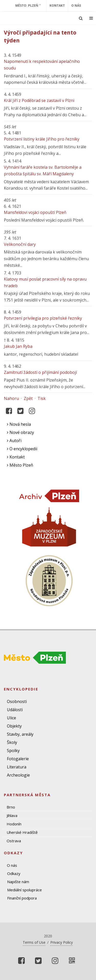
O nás (76, 5)
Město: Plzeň (28, 5)
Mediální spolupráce (25, 890)
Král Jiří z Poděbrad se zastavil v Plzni (39, 100)
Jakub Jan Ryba (18, 346)
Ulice (11, 718)
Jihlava (12, 815)
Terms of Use (34, 942)
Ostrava (14, 841)
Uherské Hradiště (22, 832)
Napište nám (18, 882)
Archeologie (18, 775)
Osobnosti (17, 701)
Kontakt (57, 5)
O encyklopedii (22, 449)
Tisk (42, 398)
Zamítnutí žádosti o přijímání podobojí (40, 372)
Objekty (14, 726)
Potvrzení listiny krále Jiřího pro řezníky (42, 139)
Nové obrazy (20, 432)
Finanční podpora (22, 898)
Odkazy (14, 873)
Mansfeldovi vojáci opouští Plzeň (35, 212)
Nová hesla (19, 424)
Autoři (14, 441)
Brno (11, 807)
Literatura (17, 767)
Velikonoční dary (20, 244)
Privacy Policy (62, 942)
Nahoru (11, 398)
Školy (12, 742)
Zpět (28, 398)
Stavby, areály (20, 734)
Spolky (13, 751)
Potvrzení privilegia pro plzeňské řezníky (43, 318)
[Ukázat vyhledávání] (81, 18)
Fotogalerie (18, 759)
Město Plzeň (20, 465)
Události (15, 710)
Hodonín (14, 824)
